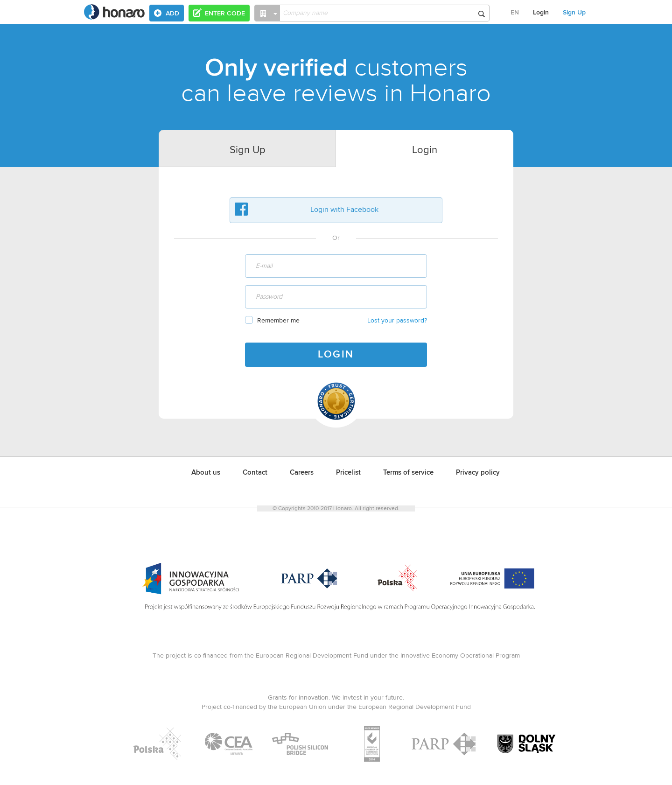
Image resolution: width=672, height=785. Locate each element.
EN (515, 13)
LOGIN (336, 355)
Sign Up (574, 13)
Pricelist (348, 473)
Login (541, 13)
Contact (255, 473)
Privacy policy (478, 473)
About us (206, 473)
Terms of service (408, 473)
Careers (302, 473)
